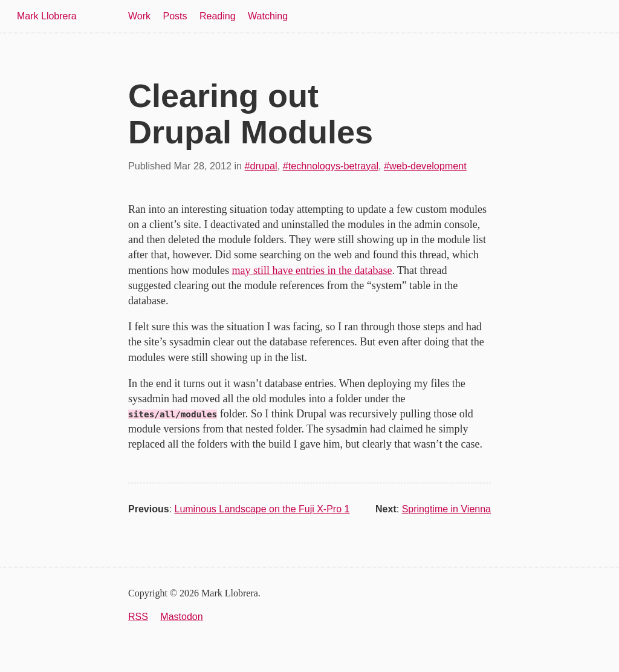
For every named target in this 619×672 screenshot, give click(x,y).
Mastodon (181, 617)
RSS (138, 617)
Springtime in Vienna (446, 509)
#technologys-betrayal (331, 166)
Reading (218, 16)
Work (139, 16)
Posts (175, 16)
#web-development (425, 166)
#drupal (261, 166)
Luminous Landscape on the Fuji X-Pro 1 (262, 509)
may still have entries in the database (312, 270)
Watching (268, 16)
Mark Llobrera (47, 16)
